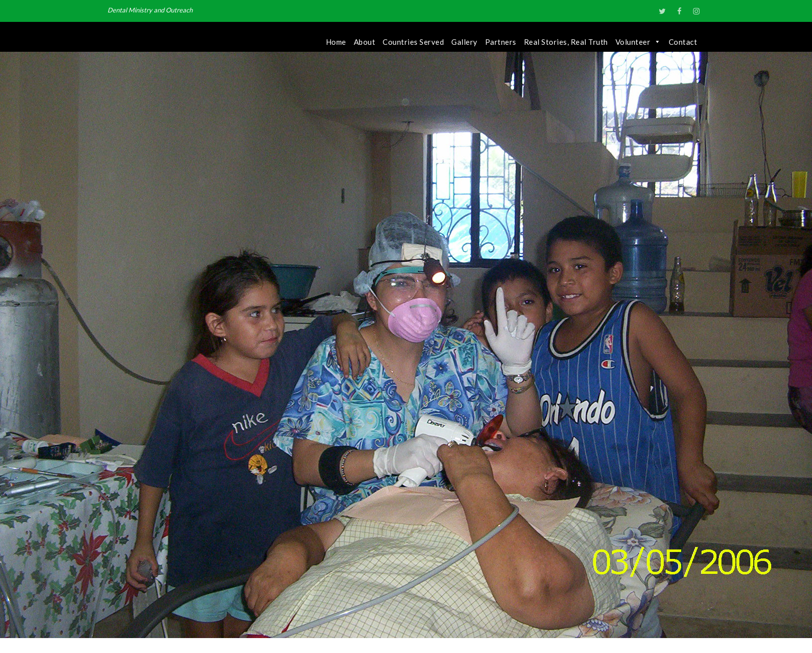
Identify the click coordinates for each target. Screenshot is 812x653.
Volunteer (638, 42)
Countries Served (413, 42)
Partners (501, 42)
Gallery (464, 42)
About (365, 42)
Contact (683, 42)
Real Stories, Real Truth (566, 42)
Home (336, 42)
